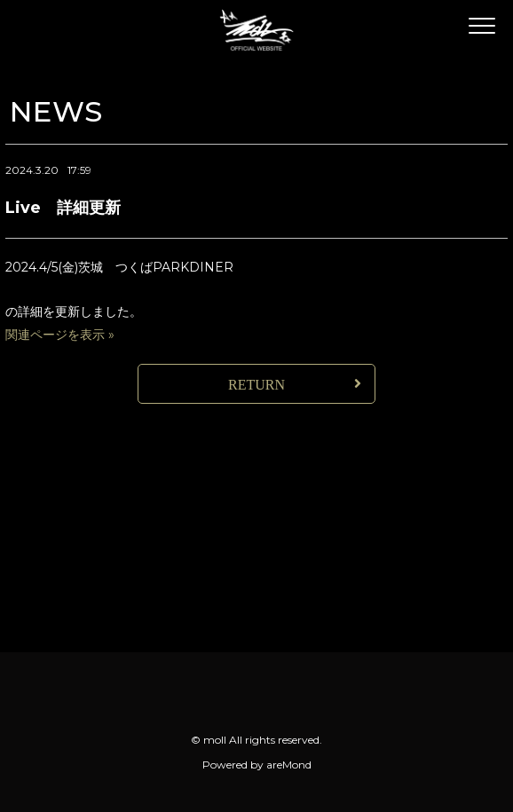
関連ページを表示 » (60, 335)
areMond (289, 765)
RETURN (256, 385)
